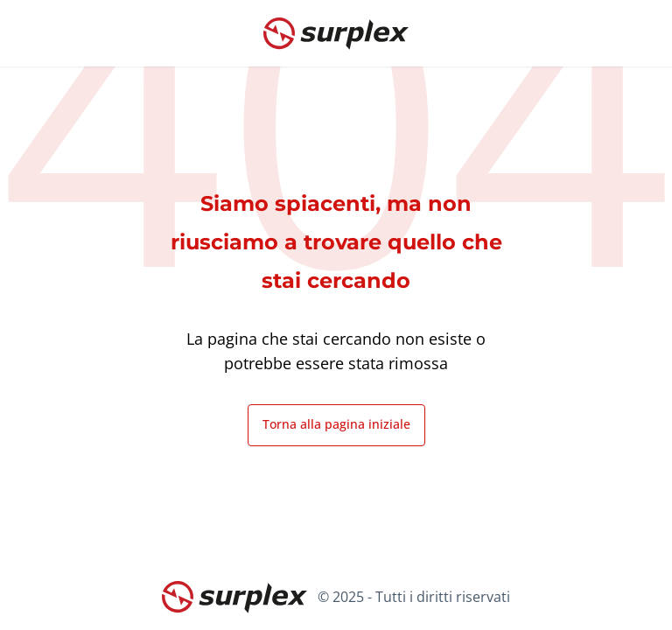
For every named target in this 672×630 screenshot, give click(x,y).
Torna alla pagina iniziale (336, 424)
